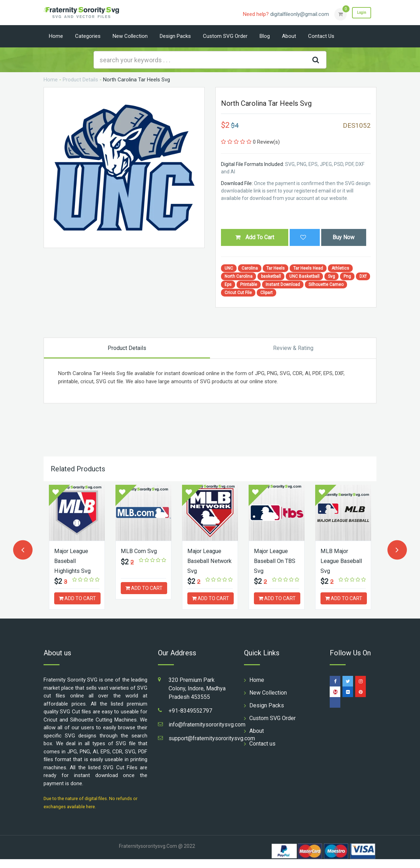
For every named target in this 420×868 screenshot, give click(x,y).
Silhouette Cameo (326, 284)
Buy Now (344, 237)
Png (347, 276)
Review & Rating (293, 348)
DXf (363, 276)
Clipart (266, 293)
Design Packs (175, 36)
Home (56, 36)
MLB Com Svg (140, 551)
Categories (88, 36)
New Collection (130, 36)
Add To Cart (255, 237)
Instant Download (283, 284)
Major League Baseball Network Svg (206, 560)
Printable (249, 284)
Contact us (321, 36)
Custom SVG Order (225, 36)
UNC (229, 268)
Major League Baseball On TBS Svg (273, 560)
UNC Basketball (304, 276)
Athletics (340, 268)
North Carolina (239, 276)
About (289, 36)
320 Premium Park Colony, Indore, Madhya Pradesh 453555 (197, 697)
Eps (228, 284)
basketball (271, 276)
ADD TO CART (77, 598)
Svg (331, 276)
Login (358, 14)
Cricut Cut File (238, 293)
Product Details (80, 80)
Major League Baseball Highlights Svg (75, 560)
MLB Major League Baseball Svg (338, 560)
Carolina (250, 268)
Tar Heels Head (308, 268)
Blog (265, 36)
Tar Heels (276, 268)
